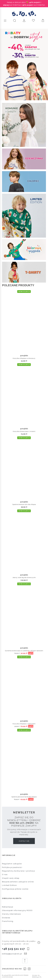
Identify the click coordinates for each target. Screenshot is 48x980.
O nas (5, 874)
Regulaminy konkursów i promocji (19, 871)
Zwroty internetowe (11, 914)
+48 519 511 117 (13, 949)
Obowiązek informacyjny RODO (17, 910)
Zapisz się (24, 841)
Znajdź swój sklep (11, 878)
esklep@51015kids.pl (12, 954)
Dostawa (6, 918)
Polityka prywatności (12, 867)
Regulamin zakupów (12, 864)
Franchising (8, 921)
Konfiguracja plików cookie (15, 889)
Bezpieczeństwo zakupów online (18, 882)
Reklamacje (8, 907)
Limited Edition (9, 885)
